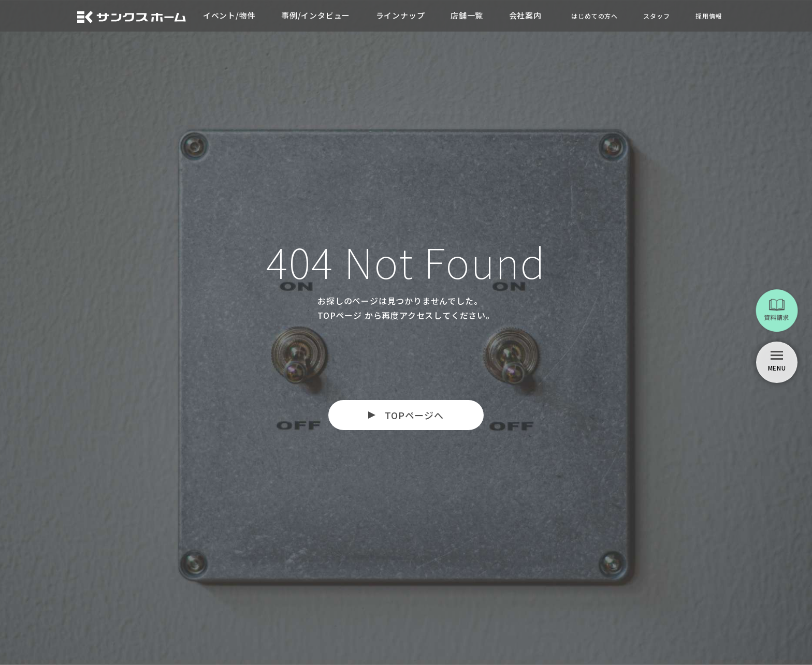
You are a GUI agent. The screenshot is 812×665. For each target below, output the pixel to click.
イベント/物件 (228, 15)
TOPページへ (414, 415)
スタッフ (656, 16)
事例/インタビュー (315, 15)
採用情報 (709, 16)
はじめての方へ (594, 16)
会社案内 (525, 15)
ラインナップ (400, 15)
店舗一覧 (467, 15)
